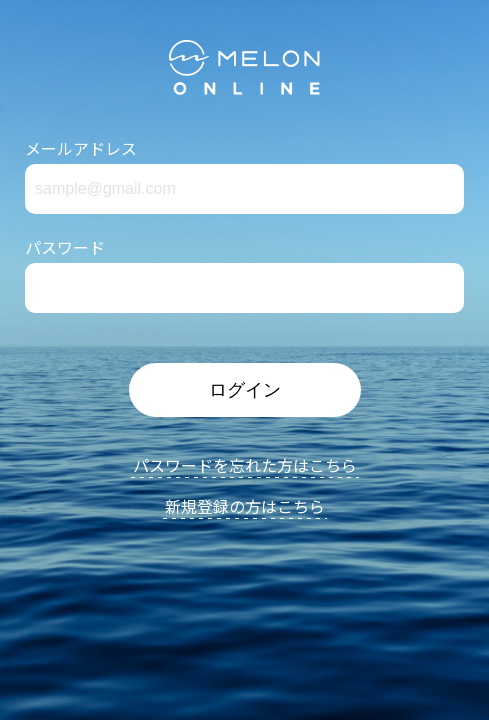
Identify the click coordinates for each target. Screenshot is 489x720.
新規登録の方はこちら (245, 508)
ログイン (245, 390)
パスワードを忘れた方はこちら (245, 467)
